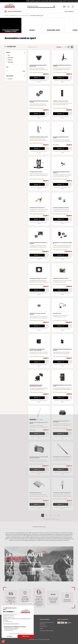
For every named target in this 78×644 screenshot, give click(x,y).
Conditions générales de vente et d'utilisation (47, 623)
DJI (9, 55)
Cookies (41, 628)
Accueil (6, 16)
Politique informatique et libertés (47, 631)
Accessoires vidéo (24, 16)
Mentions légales (43, 626)
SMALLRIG (11, 62)
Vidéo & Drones (14, 16)
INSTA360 (11, 58)
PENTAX (10, 60)
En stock (10, 79)
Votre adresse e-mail (11, 569)
